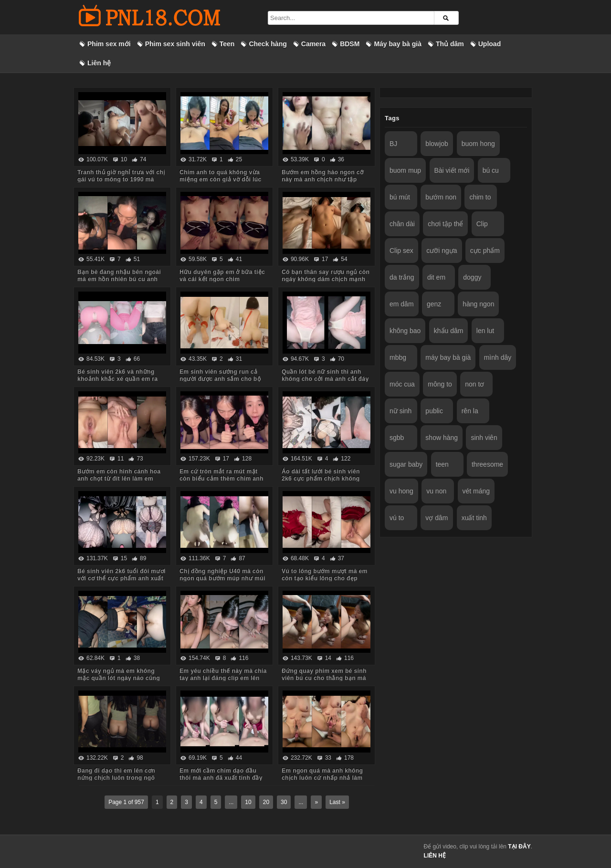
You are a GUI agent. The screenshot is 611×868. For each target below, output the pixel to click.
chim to (480, 197)
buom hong (478, 144)
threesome (487, 464)
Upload (490, 44)
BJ (393, 144)
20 (266, 802)
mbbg (398, 357)
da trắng (402, 277)
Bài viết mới (452, 170)
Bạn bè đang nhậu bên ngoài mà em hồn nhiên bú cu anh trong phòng (119, 279)
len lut (485, 331)
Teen (227, 44)
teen (442, 464)
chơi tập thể (445, 224)
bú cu (491, 170)
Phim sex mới (109, 44)
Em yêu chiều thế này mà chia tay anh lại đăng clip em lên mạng (223, 678)
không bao (405, 331)
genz (434, 304)
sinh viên (484, 438)
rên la (470, 411)
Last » (337, 802)
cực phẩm (485, 251)
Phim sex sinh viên (175, 44)
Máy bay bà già (398, 44)
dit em (436, 277)
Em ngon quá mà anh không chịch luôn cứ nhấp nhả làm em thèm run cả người (322, 778)
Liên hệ (99, 63)
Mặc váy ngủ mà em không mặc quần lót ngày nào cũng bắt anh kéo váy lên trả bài (119, 678)
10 (248, 802)
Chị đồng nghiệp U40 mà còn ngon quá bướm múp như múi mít (222, 578)
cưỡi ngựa (442, 251)
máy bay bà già (448, 357)
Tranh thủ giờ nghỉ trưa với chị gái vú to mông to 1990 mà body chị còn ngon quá (121, 179)
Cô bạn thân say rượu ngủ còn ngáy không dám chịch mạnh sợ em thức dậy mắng (326, 279)
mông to (440, 384)
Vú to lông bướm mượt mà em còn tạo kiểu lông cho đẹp (325, 575)
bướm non (441, 197)
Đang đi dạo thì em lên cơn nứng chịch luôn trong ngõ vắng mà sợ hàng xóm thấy (116, 778)
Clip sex (401, 251)
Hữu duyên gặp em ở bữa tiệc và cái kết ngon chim (222, 276)
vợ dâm (437, 518)
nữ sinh (400, 411)
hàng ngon (478, 304)
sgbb (397, 438)
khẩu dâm (449, 331)
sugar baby (406, 464)
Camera (313, 44)
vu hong (401, 491)
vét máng (476, 491)
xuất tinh (474, 518)
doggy (472, 277)
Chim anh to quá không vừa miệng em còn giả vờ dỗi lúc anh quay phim (221, 179)
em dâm (402, 304)
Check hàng (268, 44)
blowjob (437, 144)
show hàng (442, 438)
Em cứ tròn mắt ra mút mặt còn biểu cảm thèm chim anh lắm (221, 479)
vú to (397, 518)
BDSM (350, 44)
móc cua (402, 384)
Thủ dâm (450, 44)
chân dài (402, 224)
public (434, 411)
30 (284, 802)
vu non (436, 491)
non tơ (474, 384)
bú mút (400, 197)
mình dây (498, 357)
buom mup (405, 170)
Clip (482, 224)
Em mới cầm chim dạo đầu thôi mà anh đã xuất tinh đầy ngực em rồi (221, 778)
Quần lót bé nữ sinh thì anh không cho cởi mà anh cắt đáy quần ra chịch (325, 379)
